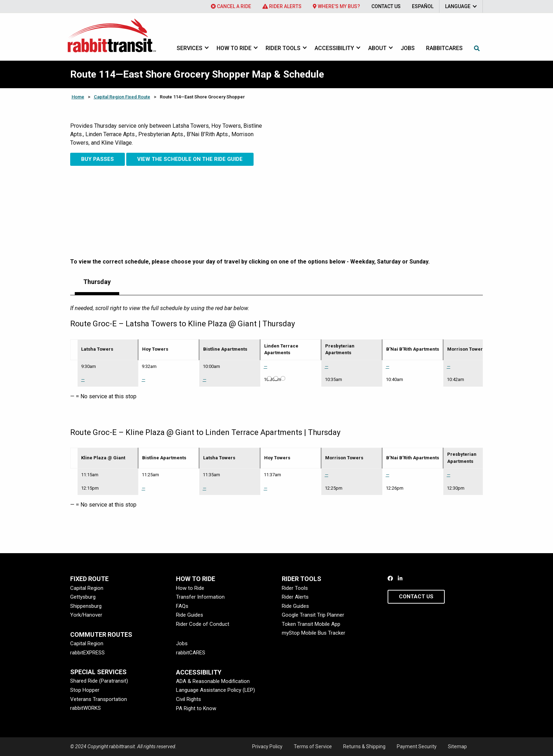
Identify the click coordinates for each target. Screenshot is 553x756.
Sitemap (457, 746)
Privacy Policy (267, 746)
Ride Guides (190, 615)
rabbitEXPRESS (87, 653)
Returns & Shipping (364, 746)
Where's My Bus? (336, 6)
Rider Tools (283, 48)
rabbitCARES (191, 653)
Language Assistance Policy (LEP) (215, 690)
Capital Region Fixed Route (122, 97)
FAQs (182, 606)
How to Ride (234, 48)
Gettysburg (83, 597)
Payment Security (417, 746)
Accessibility (334, 48)
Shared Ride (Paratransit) (99, 681)
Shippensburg (86, 606)
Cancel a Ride (231, 6)
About (377, 48)
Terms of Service (313, 746)
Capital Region (87, 588)
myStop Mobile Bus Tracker (314, 633)
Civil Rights (189, 699)
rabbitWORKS (86, 708)
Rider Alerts (282, 6)
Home (78, 97)
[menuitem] (231, 6)
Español (423, 6)
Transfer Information (200, 597)
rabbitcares (444, 48)
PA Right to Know (196, 708)
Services (190, 48)
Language (458, 6)
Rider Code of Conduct (203, 624)
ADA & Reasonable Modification (213, 681)
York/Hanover (86, 615)
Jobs (408, 48)
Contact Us (386, 6)
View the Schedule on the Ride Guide (190, 159)
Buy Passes (98, 159)
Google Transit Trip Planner (313, 615)
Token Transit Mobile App (311, 624)
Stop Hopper (85, 690)
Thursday (97, 282)
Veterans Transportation (99, 699)
